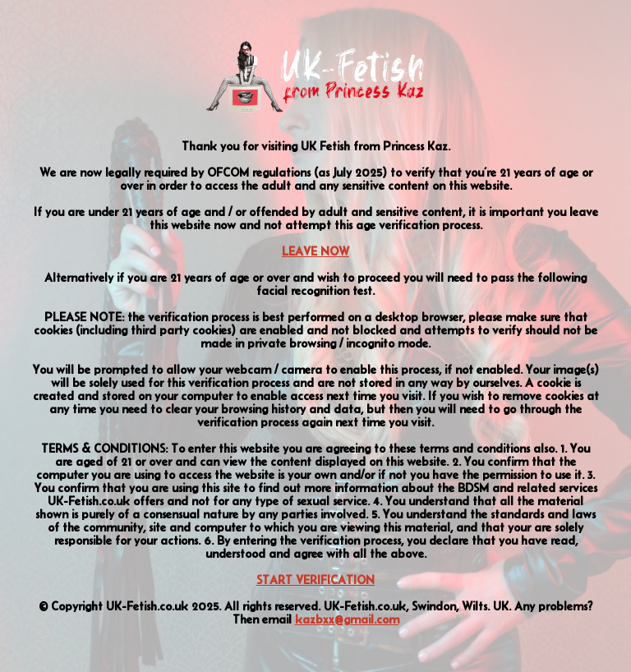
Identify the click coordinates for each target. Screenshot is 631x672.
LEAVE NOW (315, 251)
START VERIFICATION (315, 580)
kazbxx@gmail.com (347, 619)
